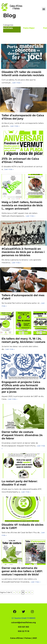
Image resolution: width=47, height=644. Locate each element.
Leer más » (17, 83)
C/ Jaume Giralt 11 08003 (23, 618)
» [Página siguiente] (32, 592)
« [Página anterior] (14, 592)
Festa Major (29, 28)
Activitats (8, 28)
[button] (44, 9)
